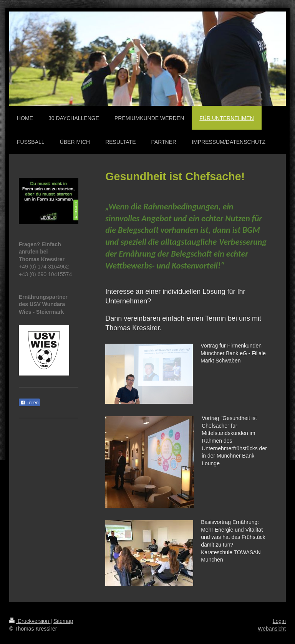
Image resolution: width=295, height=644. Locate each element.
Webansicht (272, 629)
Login (279, 621)
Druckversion (30, 621)
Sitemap (63, 621)
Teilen (29, 403)
